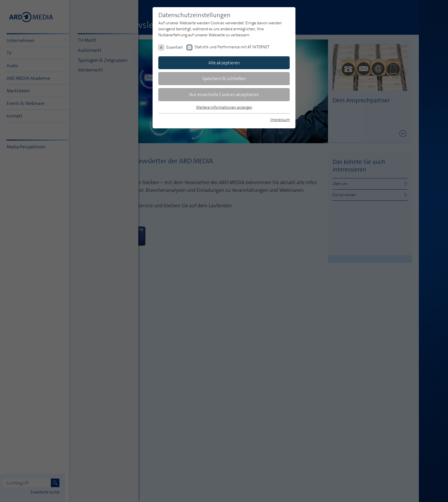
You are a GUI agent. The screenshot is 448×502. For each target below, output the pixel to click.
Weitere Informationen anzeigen (224, 107)
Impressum (280, 119)
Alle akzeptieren (224, 63)
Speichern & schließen (224, 78)
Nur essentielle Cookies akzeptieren (224, 94)
